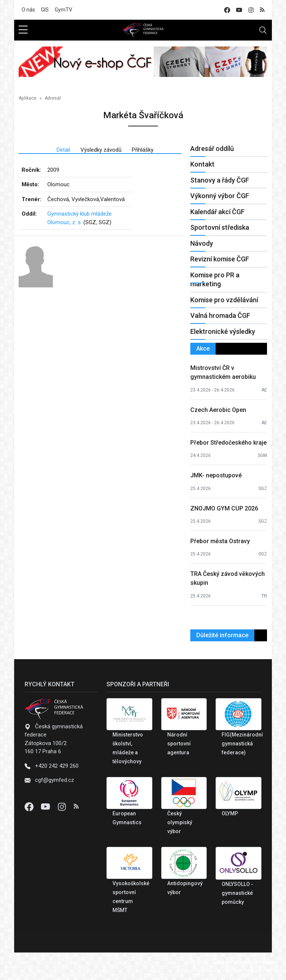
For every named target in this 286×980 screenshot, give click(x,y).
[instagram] (251, 10)
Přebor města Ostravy (220, 541)
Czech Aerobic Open (218, 410)
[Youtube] (46, 806)
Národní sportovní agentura (179, 744)
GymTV (63, 10)
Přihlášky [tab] (143, 150)
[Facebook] (30, 806)
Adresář (53, 98)
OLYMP (230, 813)
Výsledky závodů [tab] (101, 150)
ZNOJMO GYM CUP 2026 (224, 508)
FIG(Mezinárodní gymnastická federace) (242, 744)
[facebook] (227, 10)
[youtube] (239, 10)
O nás (28, 10)
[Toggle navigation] (263, 30)
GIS (45, 10)
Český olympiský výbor (180, 822)
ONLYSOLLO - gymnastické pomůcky (237, 893)
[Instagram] (63, 806)
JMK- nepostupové (216, 475)
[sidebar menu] (23, 30)
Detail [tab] (63, 150)
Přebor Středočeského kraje (228, 443)
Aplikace (28, 98)
